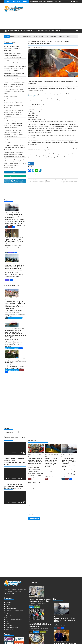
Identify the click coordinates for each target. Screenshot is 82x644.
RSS (6, 594)
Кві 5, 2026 (18, 246)
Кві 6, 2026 (18, 225)
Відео (56, 31)
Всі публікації (9, 584)
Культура (48, 31)
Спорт (52, 31)
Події (21, 31)
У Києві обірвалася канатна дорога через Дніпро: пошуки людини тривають (39, 181)
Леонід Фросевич (20, 226)
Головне (11, 31)
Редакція (39, 47)
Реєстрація (8, 598)
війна (36, 175)
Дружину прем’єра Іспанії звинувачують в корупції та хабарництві (12, 48)
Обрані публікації (10, 586)
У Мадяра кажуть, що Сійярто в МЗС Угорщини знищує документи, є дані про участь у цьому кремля (15, 62)
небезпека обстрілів (50, 175)
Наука (36, 31)
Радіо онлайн (9, 602)
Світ (24, 31)
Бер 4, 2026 (44, 575)
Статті (71, 479)
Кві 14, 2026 (31, 454)
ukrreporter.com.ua (9, 566)
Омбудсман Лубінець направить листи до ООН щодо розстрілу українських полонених (14, 126)
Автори (7, 577)
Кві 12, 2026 (68, 614)
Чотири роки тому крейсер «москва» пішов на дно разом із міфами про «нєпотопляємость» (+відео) (15, 85)
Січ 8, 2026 (18, 301)
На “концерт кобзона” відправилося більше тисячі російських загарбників (65, 181)
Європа (59, 611)
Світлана (38, 454)
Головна (7, 575)
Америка (32, 572)
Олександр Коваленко (34, 96)
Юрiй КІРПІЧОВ (19, 248)
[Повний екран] (24, 425)
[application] (15, 421)
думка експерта (41, 175)
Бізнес (31, 590)
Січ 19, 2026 (44, 593)
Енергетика (36, 590)
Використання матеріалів (12, 590)
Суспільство (30, 31)
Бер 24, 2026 (18, 276)
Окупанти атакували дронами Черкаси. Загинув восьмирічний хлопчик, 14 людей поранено (13, 55)
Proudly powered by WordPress (30, 641)
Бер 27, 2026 (44, 559)
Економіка (41, 31)
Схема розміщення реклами (13, 592)
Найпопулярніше (10, 580)
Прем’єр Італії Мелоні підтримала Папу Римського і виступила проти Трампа (14, 91)
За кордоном (65, 611)
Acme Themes (57, 641)
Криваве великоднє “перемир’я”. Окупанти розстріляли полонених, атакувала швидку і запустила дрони (15, 154)
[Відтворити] (6, 425)
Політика (16, 31)
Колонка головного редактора (15, 298)
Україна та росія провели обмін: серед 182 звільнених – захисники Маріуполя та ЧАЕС (15, 166)
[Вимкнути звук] (22, 425)
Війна (30, 175)
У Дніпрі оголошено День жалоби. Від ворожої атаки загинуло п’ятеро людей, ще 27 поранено (15, 68)
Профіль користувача (11, 600)
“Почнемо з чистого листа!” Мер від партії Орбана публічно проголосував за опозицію (15, 147)
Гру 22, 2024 (18, 327)
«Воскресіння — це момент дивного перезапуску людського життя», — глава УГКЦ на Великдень (15, 141)
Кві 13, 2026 (65, 454)
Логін (7, 596)
